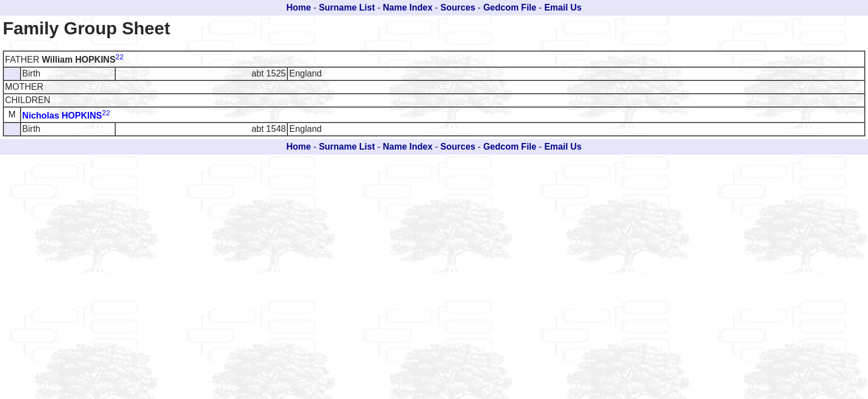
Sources (458, 7)
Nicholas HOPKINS (62, 116)
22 (120, 57)
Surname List (347, 7)
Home (298, 7)
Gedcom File (510, 7)
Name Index (408, 7)
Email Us (563, 7)
